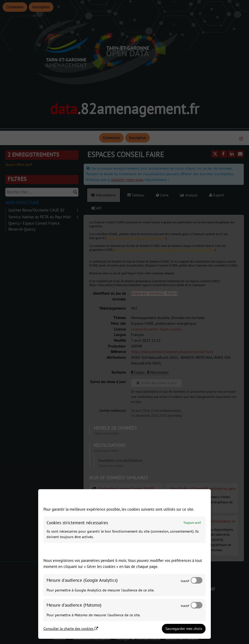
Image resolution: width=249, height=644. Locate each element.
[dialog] (124, 564)
